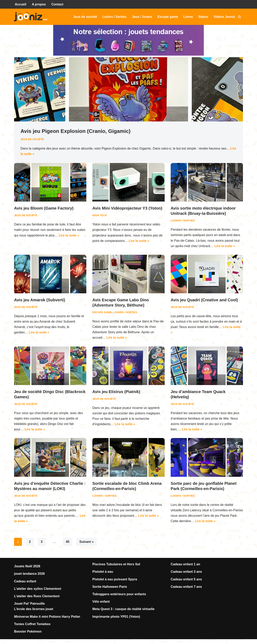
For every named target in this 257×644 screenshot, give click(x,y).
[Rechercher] (239, 17)
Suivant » (87, 543)
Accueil (21, 4)
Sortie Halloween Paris (110, 587)
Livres (188, 17)
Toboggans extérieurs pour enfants (119, 595)
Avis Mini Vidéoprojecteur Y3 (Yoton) (127, 208)
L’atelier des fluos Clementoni (37, 597)
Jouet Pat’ (22, 604)
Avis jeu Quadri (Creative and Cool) (204, 300)
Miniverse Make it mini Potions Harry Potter (47, 617)
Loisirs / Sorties (114, 17)
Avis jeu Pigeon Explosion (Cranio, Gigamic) (75, 131)
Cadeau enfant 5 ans (186, 580)
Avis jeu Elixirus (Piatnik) (116, 392)
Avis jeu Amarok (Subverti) (40, 300)
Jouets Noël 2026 (27, 567)
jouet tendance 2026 (29, 574)
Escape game (168, 17)
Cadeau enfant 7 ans (186, 587)
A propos (39, 4)
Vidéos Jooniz (224, 17)
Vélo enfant (101, 602)
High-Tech (100, 216)
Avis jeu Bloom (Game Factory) (44, 208)
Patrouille (37, 604)
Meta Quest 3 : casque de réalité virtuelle (123, 610)
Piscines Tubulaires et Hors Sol (116, 565)
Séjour (203, 17)
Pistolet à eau (103, 572)
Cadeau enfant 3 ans (186, 572)
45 (68, 543)
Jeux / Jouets (142, 17)
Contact (58, 4)
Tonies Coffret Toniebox (32, 625)
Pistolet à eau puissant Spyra (115, 580)
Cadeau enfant (25, 582)
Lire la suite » (40, 154)
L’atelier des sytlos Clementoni (38, 589)
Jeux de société (85, 17)
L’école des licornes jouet (34, 610)
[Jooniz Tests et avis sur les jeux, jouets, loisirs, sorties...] (32, 17)
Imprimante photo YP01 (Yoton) (116, 617)
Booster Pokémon (28, 632)
